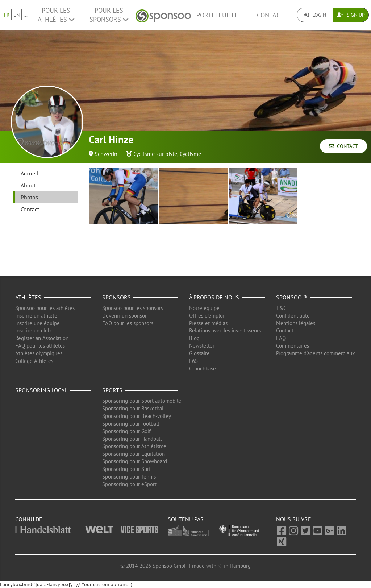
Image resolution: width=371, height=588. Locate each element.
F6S (193, 361)
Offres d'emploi (207, 316)
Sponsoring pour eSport (129, 484)
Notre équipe (204, 308)
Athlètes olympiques (39, 353)
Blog (194, 338)
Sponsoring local (41, 390)
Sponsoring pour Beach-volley (137, 416)
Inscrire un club (33, 330)
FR (7, 15)
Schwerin (106, 154)
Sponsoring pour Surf (126, 469)
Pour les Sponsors (109, 15)
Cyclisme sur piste (155, 154)
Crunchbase (203, 368)
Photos (29, 197)
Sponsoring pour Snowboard (135, 461)
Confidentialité (293, 316)
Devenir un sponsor (124, 316)
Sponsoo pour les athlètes (45, 308)
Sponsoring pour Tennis (129, 477)
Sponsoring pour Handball (132, 439)
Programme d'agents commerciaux (316, 353)
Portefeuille (217, 15)
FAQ (281, 338)
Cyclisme (190, 154)
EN (16, 15)
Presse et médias (208, 323)
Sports (112, 390)
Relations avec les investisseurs (225, 330)
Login (315, 15)
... (26, 15)
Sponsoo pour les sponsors (133, 308)
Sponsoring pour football (131, 424)
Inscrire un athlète (36, 316)
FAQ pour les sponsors (128, 323)
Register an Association (42, 338)
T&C (281, 308)
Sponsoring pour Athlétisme (134, 446)
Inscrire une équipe (37, 323)
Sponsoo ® (292, 297)
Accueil (30, 173)
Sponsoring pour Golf (126, 431)
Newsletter (202, 346)
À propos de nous (214, 297)
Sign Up (351, 15)
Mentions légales (296, 323)
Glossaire (199, 353)
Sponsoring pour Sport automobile (142, 401)
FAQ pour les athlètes (40, 346)
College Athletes (34, 361)
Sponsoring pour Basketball (134, 408)
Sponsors (116, 297)
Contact (270, 15)
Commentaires (293, 346)
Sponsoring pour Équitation (134, 454)
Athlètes (28, 297)
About (28, 185)
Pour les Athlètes (56, 15)
